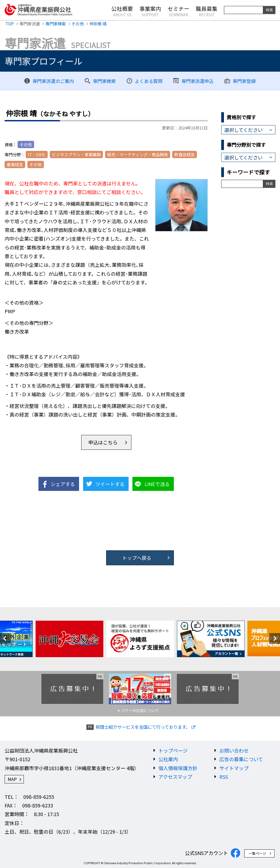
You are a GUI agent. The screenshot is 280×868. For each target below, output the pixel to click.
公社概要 (122, 11)
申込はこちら (103, 442)
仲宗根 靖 (98, 24)
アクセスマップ (175, 777)
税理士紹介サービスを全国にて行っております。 (143, 727)
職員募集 (207, 11)
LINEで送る (157, 484)
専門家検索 (56, 24)
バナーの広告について (140, 710)
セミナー (178, 11)
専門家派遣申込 (198, 81)
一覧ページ (257, 853)
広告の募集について (241, 759)
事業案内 (150, 11)
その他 (78, 24)
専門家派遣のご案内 (53, 81)
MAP (12, 779)
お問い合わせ (234, 750)
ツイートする (110, 484)
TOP (10, 24)
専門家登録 (244, 81)
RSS (224, 777)
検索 (269, 10)
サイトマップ (234, 768)
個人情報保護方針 (178, 768)
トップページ (173, 750)
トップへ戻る (137, 558)
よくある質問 (149, 81)
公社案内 (168, 759)
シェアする (63, 484)
